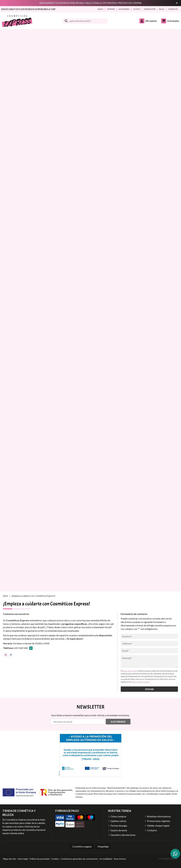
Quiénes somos (118, 821)
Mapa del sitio (10, 859)
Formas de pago (119, 826)
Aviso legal (23, 859)
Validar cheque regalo (158, 826)
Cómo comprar (118, 816)
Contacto (152, 830)
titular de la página (130, 671)
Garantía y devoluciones (123, 835)
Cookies (55, 859)
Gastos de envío (119, 830)
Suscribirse (118, 722)
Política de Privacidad (140, 682)
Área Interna (120, 859)
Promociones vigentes (159, 821)
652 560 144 (21, 648)
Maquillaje (103, 846)
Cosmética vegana (82, 846)
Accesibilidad (106, 859)
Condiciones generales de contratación (79, 859)
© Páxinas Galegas (168, 859)
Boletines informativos (159, 816)
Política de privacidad (40, 859)
